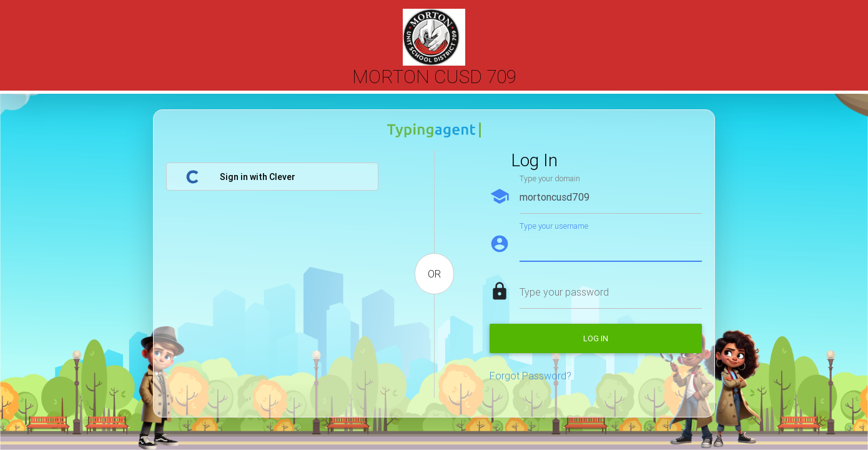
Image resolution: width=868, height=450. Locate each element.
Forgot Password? (530, 376)
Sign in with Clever (240, 177)
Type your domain (550, 178)
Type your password (564, 292)
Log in (596, 338)
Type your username (554, 226)
